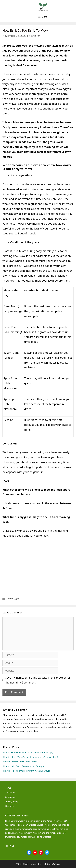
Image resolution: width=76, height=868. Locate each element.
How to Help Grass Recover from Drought (24, 766)
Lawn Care (13, 599)
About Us (9, 806)
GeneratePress (53, 864)
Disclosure (10, 792)
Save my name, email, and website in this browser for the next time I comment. (38, 680)
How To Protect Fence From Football (21, 762)
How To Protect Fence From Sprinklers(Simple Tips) (28, 752)
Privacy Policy (12, 802)
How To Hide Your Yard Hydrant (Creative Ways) (26, 771)
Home (8, 788)
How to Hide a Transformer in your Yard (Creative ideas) (30, 757)
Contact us (10, 797)
